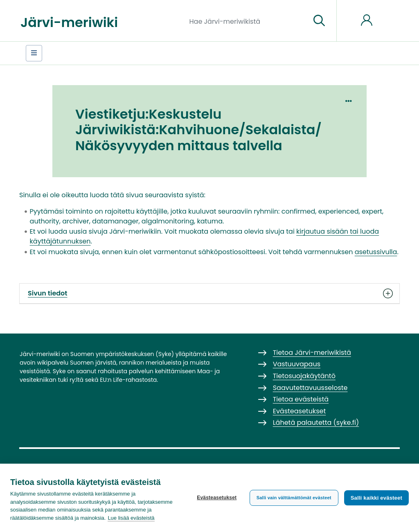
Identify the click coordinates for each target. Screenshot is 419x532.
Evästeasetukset (217, 498)
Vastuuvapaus (297, 364)
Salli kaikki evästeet (376, 498)
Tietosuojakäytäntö (304, 376)
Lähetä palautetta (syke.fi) (316, 423)
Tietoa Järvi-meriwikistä (312, 353)
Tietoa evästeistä (301, 399)
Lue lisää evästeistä (131, 518)
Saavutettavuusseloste (310, 388)
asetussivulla (376, 252)
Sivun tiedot (209, 293)
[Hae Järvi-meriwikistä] (247, 21)
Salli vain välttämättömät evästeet (294, 498)
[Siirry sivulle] (319, 21)
